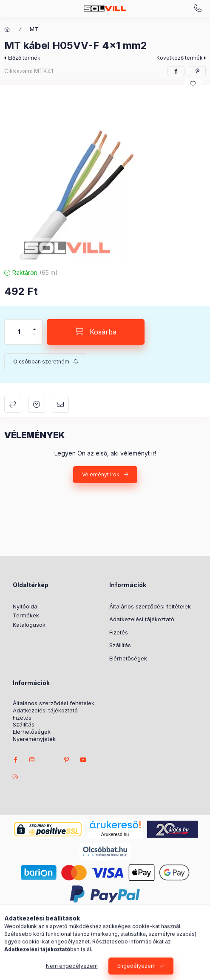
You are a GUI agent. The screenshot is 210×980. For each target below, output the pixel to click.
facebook (15, 760)
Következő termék (180, 58)
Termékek (26, 615)
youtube (83, 760)
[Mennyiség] (19, 332)
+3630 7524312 (198, 9)
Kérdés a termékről (37, 404)
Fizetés (119, 632)
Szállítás (120, 645)
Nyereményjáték (34, 739)
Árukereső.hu (115, 834)
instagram (32, 760)
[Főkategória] (7, 29)
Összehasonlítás (13, 404)
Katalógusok (29, 625)
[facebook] (176, 71)
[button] (105, 174)
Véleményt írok (101, 474)
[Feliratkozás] (46, 362)
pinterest (66, 760)
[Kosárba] (96, 332)
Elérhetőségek (128, 658)
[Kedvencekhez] (193, 84)
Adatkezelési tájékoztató (142, 619)
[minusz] (34, 338)
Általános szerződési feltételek (150, 606)
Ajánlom (60, 404)
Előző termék (24, 58)
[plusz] (34, 326)
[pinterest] (197, 71)
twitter (49, 760)
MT (34, 29)
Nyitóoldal (26, 606)
